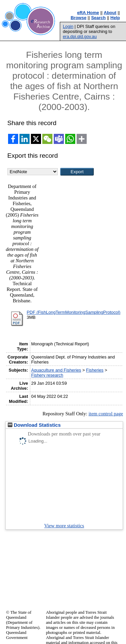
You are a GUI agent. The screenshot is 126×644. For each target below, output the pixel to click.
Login (68, 26)
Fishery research (47, 375)
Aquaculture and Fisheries (56, 370)
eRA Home (88, 13)
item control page (106, 414)
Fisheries (95, 370)
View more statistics (64, 526)
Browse (78, 18)
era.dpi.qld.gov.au (80, 36)
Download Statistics (34, 425)
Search (98, 18)
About (110, 13)
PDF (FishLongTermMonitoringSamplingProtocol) (74, 312)
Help (115, 18)
